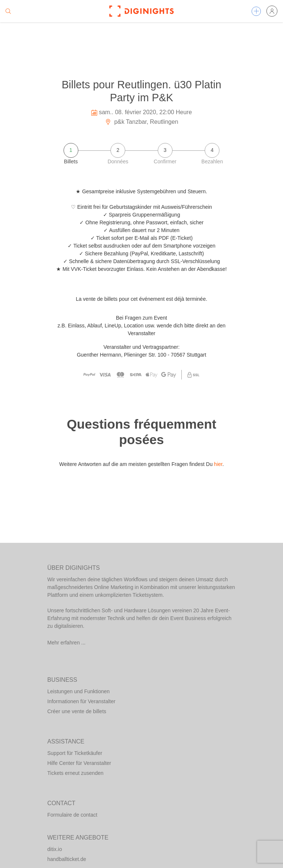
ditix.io (55, 849)
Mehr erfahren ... (67, 643)
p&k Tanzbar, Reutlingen (142, 122)
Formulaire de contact (72, 815)
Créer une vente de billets (77, 711)
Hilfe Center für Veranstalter (79, 763)
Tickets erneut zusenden (75, 773)
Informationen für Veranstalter (81, 701)
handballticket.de (67, 859)
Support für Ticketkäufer (75, 753)
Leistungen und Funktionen (79, 691)
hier (218, 464)
